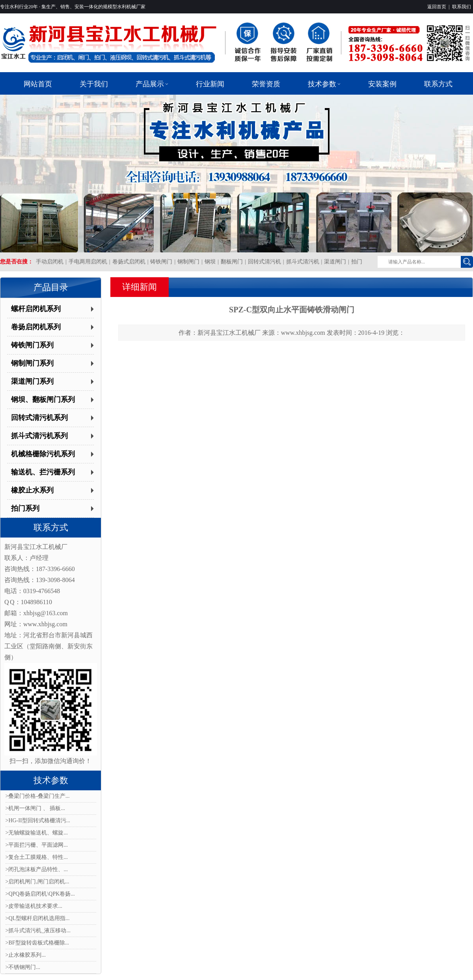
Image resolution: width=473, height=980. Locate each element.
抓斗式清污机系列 (39, 436)
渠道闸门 (335, 262)
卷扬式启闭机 (129, 262)
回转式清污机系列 (39, 418)
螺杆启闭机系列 (36, 309)
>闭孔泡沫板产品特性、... (37, 869)
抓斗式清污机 (303, 262)
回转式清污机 (264, 262)
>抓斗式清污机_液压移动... (38, 931)
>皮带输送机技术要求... (34, 906)
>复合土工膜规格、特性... (37, 857)
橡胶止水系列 (32, 490)
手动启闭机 (50, 262)
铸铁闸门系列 (32, 345)
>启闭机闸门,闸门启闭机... (37, 882)
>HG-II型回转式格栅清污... (38, 820)
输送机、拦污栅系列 (43, 472)
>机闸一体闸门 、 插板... (35, 808)
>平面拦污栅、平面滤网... (37, 845)
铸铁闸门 (161, 262)
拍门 (357, 262)
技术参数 (51, 780)
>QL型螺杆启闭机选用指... (38, 918)
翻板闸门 (232, 262)
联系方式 (51, 527)
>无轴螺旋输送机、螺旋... (37, 833)
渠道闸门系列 (32, 381)
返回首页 (437, 7)
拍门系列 (25, 508)
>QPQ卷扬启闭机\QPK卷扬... (40, 894)
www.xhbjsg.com (303, 333)
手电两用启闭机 (88, 262)
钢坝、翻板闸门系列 (43, 399)
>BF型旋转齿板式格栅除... (37, 943)
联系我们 (462, 7)
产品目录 (51, 287)
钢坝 (210, 262)
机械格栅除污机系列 (43, 454)
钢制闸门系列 (32, 363)
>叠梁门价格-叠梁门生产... (38, 796)
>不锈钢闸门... (23, 967)
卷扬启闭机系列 (36, 327)
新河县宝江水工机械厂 (229, 333)
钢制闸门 (188, 262)
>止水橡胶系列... (26, 955)
